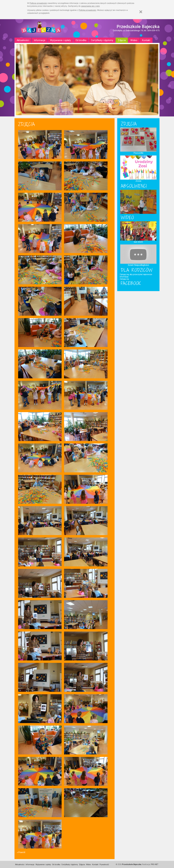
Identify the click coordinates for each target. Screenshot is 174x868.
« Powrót (21, 852)
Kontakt (146, 40)
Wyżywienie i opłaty (60, 40)
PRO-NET (155, 864)
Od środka (81, 40)
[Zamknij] (141, 12)
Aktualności (23, 40)
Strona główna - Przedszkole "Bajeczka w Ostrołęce (41, 28)
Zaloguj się (124, 279)
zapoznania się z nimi (90, 6)
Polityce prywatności (38, 3)
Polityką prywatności (87, 10)
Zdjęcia (122, 40)
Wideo (134, 40)
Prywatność (104, 865)
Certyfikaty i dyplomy (102, 40)
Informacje (40, 40)
